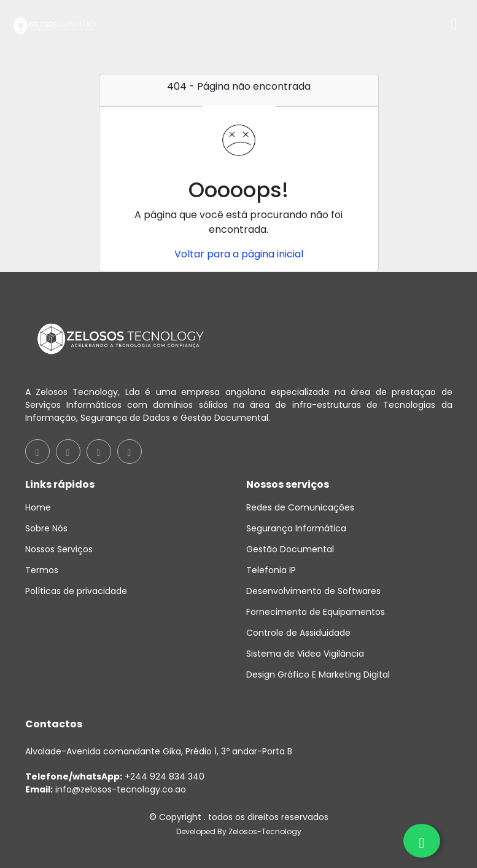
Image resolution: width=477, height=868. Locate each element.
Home (38, 507)
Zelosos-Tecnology (265, 831)
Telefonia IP (271, 570)
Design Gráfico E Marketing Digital (318, 674)
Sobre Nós (46, 528)
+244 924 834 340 (115, 776)
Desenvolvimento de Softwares (313, 591)
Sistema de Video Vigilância (305, 654)
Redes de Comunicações (300, 507)
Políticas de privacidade (76, 591)
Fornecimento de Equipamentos (316, 612)
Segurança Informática (296, 528)
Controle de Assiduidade (298, 633)
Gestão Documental (290, 549)
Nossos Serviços (59, 549)
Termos (42, 570)
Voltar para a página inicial (239, 254)
